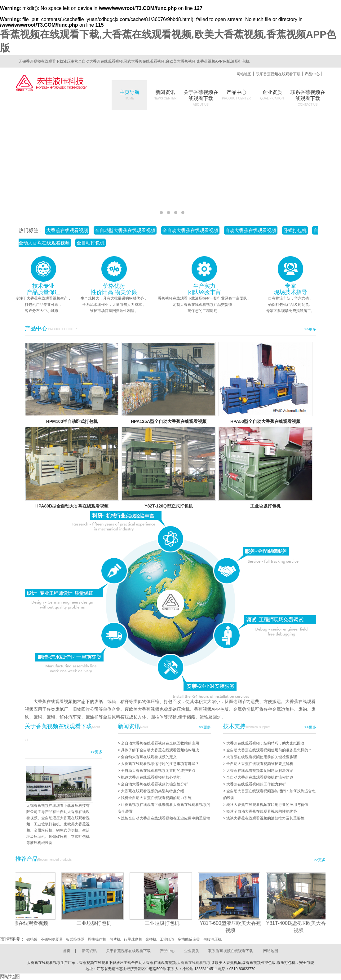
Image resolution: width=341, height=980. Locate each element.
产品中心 (312, 74)
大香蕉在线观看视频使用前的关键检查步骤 (262, 757)
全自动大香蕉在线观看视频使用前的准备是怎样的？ (269, 750)
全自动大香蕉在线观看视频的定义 (149, 757)
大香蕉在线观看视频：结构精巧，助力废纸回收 (265, 743)
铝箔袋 (32, 939)
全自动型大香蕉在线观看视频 (125, 230)
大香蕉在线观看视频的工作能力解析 (256, 784)
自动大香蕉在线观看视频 (251, 230)
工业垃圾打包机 (265, 506)
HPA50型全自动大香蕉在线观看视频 (265, 421)
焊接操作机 (97, 939)
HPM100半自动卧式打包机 (72, 421)
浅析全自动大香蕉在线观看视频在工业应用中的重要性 (166, 818)
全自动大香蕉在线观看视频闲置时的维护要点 (158, 771)
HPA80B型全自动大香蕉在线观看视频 (72, 506)
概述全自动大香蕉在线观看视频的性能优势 (262, 811)
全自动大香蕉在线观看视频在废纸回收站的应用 (160, 743)
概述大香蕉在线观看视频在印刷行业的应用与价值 (267, 805)
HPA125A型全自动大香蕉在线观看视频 (169, 421)
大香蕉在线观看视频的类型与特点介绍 (153, 791)
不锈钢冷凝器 (52, 939)
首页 (67, 951)
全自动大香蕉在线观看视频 (190, 230)
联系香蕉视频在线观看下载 (278, 74)
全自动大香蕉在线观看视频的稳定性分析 (154, 784)
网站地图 (244, 74)
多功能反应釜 (189, 939)
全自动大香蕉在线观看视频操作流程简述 (260, 777)
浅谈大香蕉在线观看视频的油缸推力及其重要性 (265, 818)
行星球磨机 (133, 939)
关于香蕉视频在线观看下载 (128, 951)
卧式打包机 (295, 230)
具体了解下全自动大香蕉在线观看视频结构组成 (160, 750)
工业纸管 (167, 939)
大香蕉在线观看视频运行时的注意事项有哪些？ (160, 764)
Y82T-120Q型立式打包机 (169, 506)
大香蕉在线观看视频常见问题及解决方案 (260, 771)
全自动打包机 (91, 243)
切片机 (115, 939)
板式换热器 (75, 939)
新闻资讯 (165, 95)
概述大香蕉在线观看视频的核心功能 (151, 777)
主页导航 (130, 95)
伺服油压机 (212, 939)
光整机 (151, 939)
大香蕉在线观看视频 (67, 230)
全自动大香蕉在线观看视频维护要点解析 (260, 764)
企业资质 (272, 95)
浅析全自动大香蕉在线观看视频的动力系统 (156, 798)
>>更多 (310, 329)
